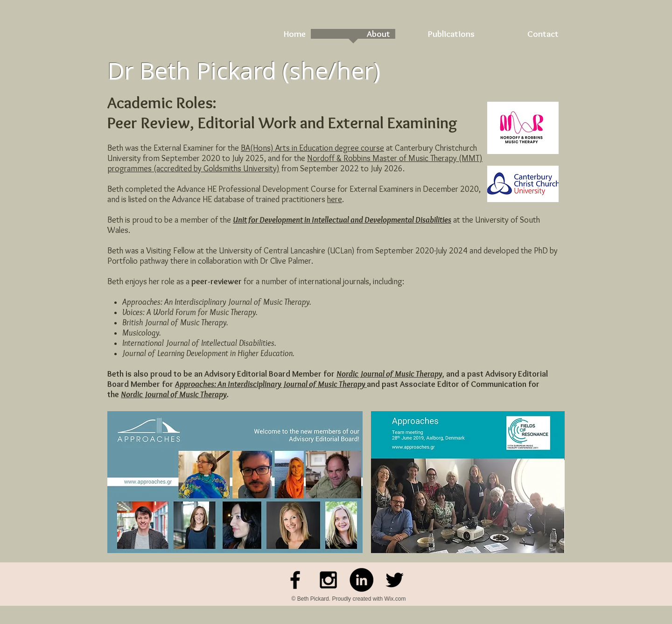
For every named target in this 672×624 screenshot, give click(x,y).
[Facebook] (295, 580)
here (335, 199)
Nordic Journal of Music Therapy (174, 394)
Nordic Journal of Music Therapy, (390, 374)
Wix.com (395, 599)
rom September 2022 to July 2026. (344, 168)
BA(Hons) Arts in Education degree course (312, 148)
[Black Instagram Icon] (328, 580)
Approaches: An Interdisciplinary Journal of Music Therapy (271, 384)
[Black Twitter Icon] (395, 580)
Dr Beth (149, 71)
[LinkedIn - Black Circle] (361, 580)
